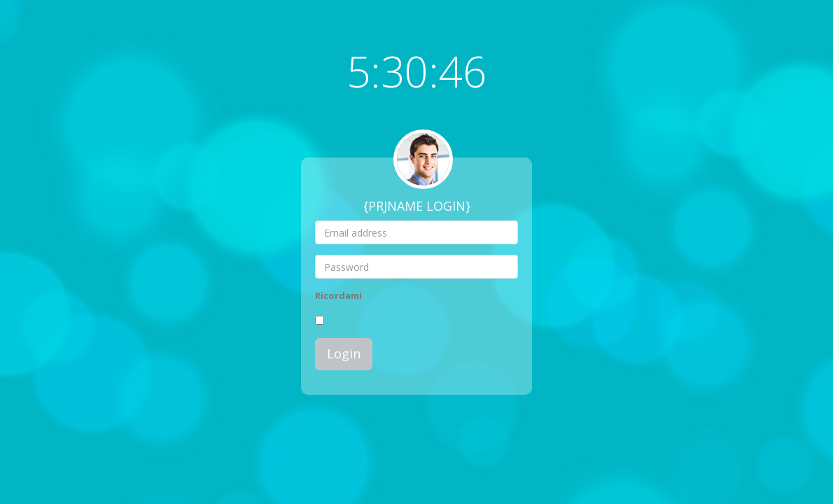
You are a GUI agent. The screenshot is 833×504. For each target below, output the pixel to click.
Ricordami (338, 295)
